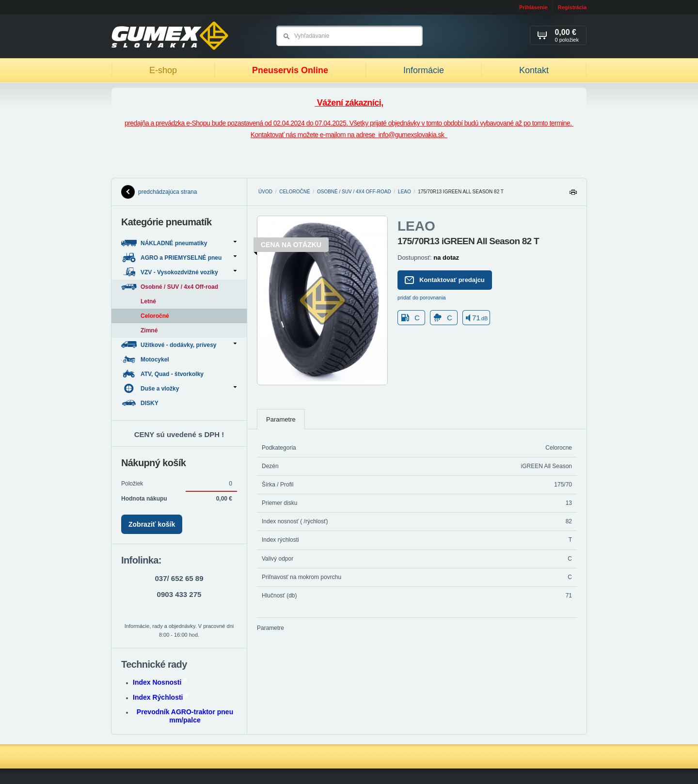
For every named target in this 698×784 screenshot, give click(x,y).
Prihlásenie (533, 7)
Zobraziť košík (152, 524)
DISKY (141, 403)
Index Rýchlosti (160, 697)
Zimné (149, 330)
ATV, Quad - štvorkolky (163, 374)
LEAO (405, 192)
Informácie (424, 70)
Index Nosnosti (160, 682)
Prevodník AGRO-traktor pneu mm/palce (185, 716)
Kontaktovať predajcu (445, 280)
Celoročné (294, 192)
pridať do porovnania (422, 298)
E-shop (163, 70)
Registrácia (572, 7)
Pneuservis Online (290, 70)
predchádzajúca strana (159, 192)
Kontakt (534, 70)
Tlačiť (573, 195)
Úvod (265, 192)
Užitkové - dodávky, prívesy (179, 345)
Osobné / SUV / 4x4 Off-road (354, 192)
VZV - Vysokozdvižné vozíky (179, 272)
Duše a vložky (179, 388)
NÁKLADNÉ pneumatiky (179, 243)
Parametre (281, 419)
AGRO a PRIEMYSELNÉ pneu (179, 258)
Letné (148, 301)
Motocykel (146, 359)
